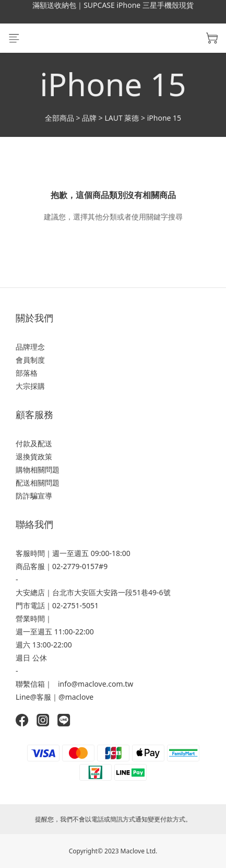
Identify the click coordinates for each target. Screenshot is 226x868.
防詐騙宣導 (34, 496)
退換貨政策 (34, 456)
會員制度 (30, 360)
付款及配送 (34, 443)
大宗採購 (30, 386)
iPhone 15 (164, 118)
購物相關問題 (38, 470)
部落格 (27, 373)
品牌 (89, 118)
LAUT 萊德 (122, 118)
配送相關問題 (38, 483)
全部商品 (60, 118)
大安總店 (30, 592)
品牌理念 (30, 347)
